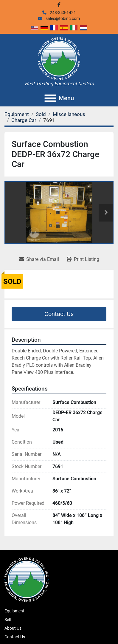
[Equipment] (17, 114)
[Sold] (41, 114)
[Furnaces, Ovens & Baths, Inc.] (27, 579)
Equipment (14, 611)
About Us (13, 628)
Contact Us (59, 314)
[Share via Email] (39, 259)
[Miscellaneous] (69, 114)
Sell (8, 620)
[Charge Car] (24, 120)
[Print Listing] (83, 259)
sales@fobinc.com (62, 18)
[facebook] (59, 5)
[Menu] (50, 98)
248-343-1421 (62, 13)
